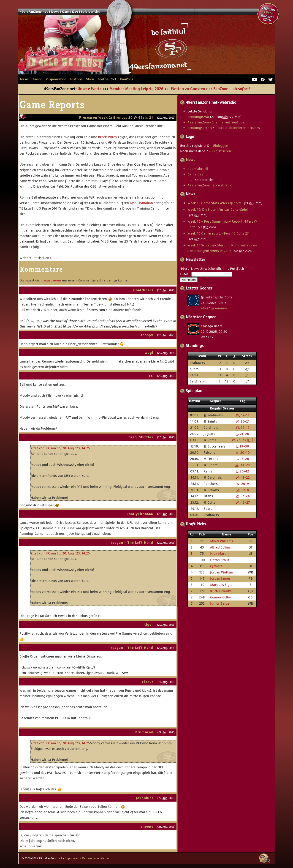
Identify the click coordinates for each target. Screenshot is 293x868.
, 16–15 (243, 427)
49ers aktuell (198, 169)
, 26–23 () (243, 440)
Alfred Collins (220, 547)
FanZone (127, 79)
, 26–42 (243, 471)
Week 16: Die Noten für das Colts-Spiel (218, 209)
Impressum (72, 858)
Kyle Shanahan (141, 203)
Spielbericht (90, 12)
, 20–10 (243, 452)
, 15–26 (243, 459)
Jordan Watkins (222, 572)
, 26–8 (243, 490)
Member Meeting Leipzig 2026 (136, 89)
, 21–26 (243, 434)
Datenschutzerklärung (96, 858)
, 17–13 (243, 415)
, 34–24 (243, 465)
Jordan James (220, 578)
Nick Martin (219, 553)
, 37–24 (243, 496)
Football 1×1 (107, 79)
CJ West (216, 566)
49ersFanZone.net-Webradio (210, 185)
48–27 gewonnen (214, 308)
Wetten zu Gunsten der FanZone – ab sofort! (210, 89)
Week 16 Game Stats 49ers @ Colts (214, 203)
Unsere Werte (90, 89)
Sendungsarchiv (200, 128)
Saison (38, 79)
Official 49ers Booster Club (268, 14)
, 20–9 (243, 484)
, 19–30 (243, 446)
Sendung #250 (198, 117)
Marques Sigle (221, 585)
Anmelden (189, 280)
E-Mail (185, 274)
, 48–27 (243, 502)
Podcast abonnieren (231, 128)
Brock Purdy (107, 137)
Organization (56, 79)
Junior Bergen (221, 603)
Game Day (70, 12)
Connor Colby (220, 597)
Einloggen (221, 146)
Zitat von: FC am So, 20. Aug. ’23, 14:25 (60, 448)
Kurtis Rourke (221, 591)
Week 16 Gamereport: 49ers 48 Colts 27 (218, 233)
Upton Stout (220, 560)
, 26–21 (243, 421)
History (76, 79)
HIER (54, 258)
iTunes (255, 128)
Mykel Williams (222, 541)
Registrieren (221, 151)
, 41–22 (243, 477)
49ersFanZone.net (103, 52)
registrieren (52, 280)
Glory (90, 79)
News (55, 12)
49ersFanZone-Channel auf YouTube (216, 122)
